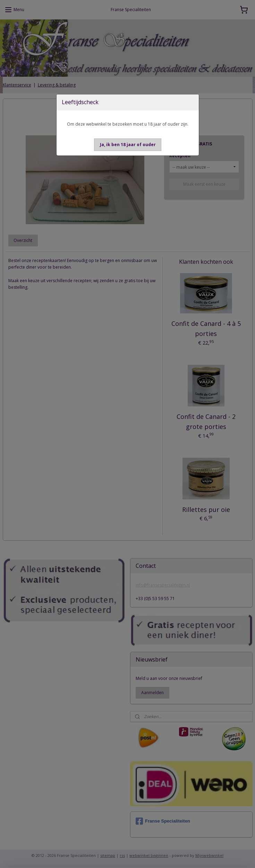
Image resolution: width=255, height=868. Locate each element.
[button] (128, 145)
